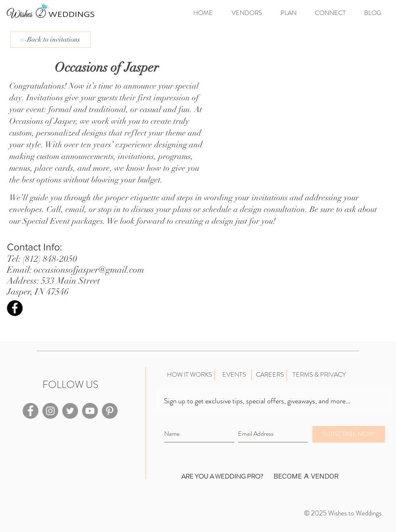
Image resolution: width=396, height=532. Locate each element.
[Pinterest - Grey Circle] (110, 411)
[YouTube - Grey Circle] (90, 411)
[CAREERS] (270, 375)
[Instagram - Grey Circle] (50, 411)
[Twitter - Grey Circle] (70, 411)
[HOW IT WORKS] (189, 375)
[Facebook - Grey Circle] (31, 411)
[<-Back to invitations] (50, 40)
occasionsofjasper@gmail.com (89, 270)
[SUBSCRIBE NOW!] (349, 434)
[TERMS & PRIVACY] (319, 375)
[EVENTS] (234, 375)
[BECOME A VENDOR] (306, 477)
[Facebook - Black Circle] (15, 308)
